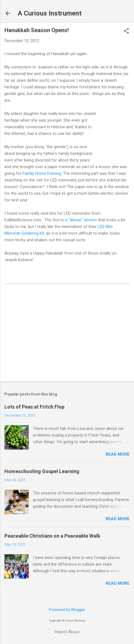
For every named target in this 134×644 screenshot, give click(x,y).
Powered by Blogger (67, 610)
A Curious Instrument (50, 13)
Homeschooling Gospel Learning (42, 471)
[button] (126, 31)
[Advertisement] (67, 334)
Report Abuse (67, 632)
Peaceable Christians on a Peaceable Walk (52, 536)
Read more (118, 454)
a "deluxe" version (81, 220)
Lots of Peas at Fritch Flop (34, 407)
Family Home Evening (42, 173)
